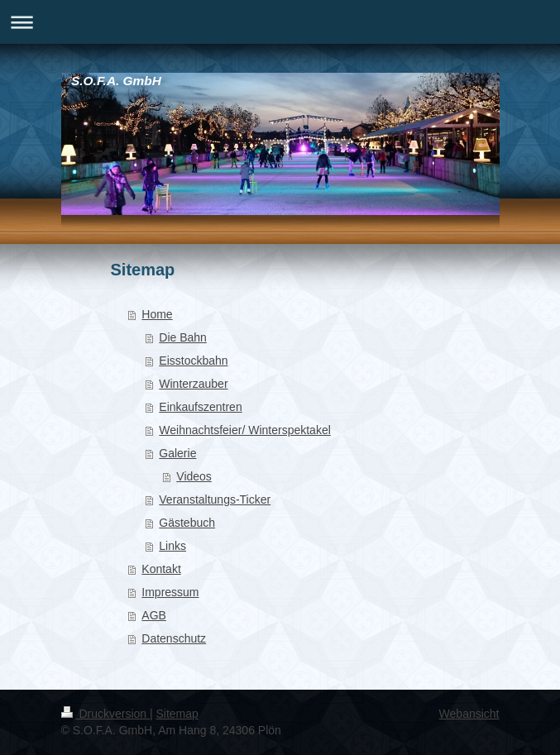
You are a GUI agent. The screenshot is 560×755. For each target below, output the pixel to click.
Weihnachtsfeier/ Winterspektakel (245, 430)
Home (157, 314)
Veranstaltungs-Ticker (215, 499)
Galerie (177, 453)
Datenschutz (174, 638)
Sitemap (177, 714)
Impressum (170, 592)
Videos (194, 476)
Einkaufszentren (200, 407)
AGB (154, 615)
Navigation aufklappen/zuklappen (280, 22)
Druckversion (105, 714)
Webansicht (469, 714)
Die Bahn (183, 337)
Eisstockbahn (193, 361)
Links (172, 546)
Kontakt (161, 569)
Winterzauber (193, 384)
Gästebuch (187, 523)
